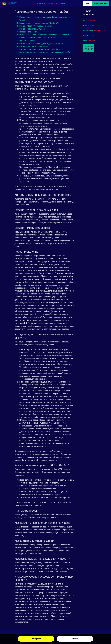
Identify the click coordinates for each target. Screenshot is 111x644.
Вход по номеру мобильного (32, 29)
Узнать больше (89, 48)
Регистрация (36, 639)
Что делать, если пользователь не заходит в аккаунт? (44, 35)
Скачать (75, 639)
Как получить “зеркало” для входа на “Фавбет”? (41, 44)
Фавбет (9, 3)
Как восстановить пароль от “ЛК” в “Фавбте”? (40, 38)
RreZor (86, 35)
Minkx (86, 20)
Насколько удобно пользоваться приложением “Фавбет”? (46, 52)
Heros (86, 40)
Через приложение (28, 32)
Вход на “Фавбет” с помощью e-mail (36, 26)
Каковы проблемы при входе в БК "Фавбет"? (40, 49)
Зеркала (41, 3)
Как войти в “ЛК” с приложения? (34, 46)
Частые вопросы (27, 41)
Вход (88, 3)
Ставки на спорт (56, 3)
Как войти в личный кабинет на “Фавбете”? (39, 23)
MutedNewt (88, 30)
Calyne (86, 25)
